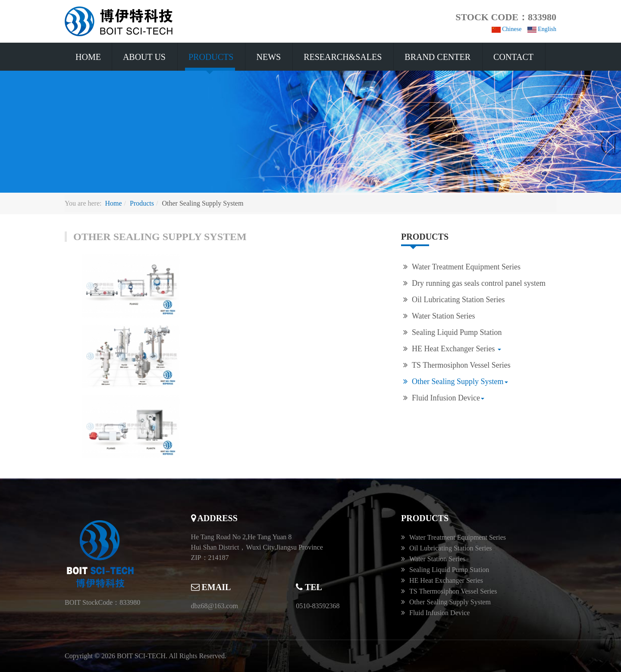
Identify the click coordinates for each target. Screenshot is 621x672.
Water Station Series (444, 316)
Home (88, 57)
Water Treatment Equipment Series (466, 267)
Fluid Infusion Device (448, 398)
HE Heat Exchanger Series (456, 349)
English (542, 29)
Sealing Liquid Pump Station (457, 332)
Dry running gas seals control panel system (479, 283)
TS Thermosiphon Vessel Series (461, 365)
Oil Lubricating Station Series (458, 300)
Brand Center (438, 57)
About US (144, 57)
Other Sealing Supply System (460, 381)
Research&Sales (343, 57)
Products (211, 57)
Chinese (507, 29)
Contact (513, 57)
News (268, 57)
